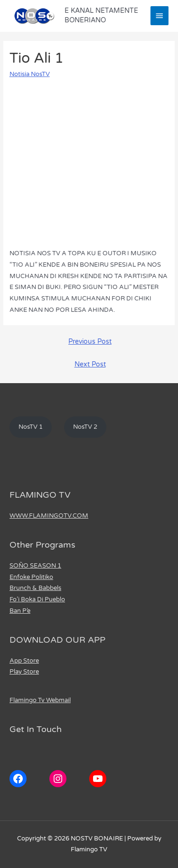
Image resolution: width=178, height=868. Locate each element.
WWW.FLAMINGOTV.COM (49, 516)
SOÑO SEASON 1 (35, 566)
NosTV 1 (31, 427)
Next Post (90, 365)
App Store (24, 661)
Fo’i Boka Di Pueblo (37, 599)
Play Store (24, 672)
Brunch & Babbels (35, 588)
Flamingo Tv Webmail (40, 700)
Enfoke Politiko (31, 577)
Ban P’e (20, 611)
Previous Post (90, 342)
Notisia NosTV (30, 74)
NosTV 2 (85, 427)
